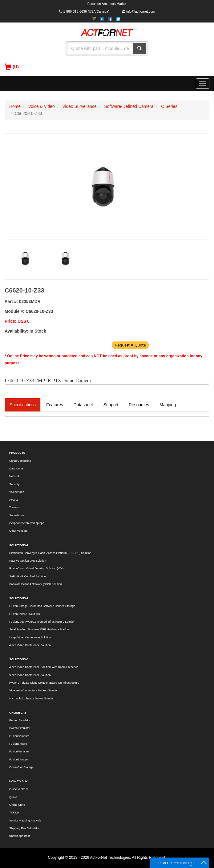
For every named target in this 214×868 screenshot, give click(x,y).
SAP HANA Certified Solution (28, 576)
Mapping (168, 405)
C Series (169, 106)
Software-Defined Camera (129, 106)
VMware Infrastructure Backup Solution (34, 690)
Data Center (17, 469)
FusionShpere (18, 744)
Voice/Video (17, 492)
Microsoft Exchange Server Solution (32, 698)
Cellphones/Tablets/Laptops (27, 523)
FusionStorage (18, 759)
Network (14, 476)
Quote (13, 797)
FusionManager (19, 751)
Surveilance (17, 515)
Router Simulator (20, 720)
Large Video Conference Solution (30, 637)
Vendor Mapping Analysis (25, 821)
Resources (139, 405)
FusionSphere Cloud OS (25, 614)
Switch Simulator (20, 728)
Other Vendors (18, 531)
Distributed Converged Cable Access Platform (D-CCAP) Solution (50, 553)
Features (55, 405)
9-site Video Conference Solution (30, 675)
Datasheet (83, 405)
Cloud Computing (20, 461)
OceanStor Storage (21, 767)
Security (14, 484)
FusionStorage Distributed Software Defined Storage (42, 606)
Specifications (23, 405)
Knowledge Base (20, 836)
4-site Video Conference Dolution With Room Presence (44, 667)
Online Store (17, 805)
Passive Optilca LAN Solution (28, 561)
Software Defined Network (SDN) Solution (36, 584)
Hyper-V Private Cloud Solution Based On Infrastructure (44, 683)
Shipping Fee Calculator (24, 828)
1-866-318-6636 (75, 11)
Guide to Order (19, 789)
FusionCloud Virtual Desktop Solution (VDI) (36, 568)
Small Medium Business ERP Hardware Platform (40, 629)
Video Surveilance (80, 106)
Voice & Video (42, 106)
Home (15, 106)
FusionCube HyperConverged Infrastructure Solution (42, 622)
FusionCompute (19, 736)
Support (111, 405)
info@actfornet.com (141, 11)
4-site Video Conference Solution (30, 645)
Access (14, 500)
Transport (15, 507)
